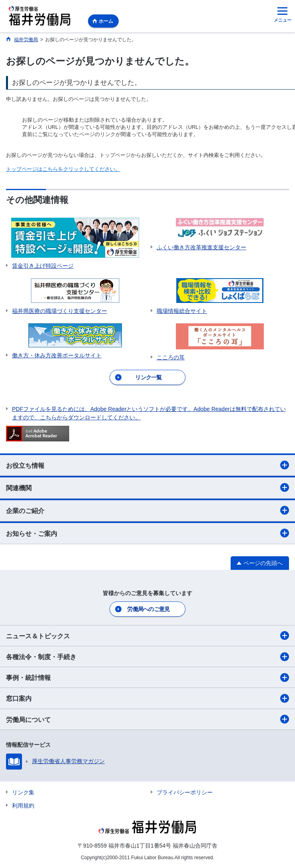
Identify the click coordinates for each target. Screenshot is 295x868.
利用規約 (23, 806)
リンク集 (23, 792)
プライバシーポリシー (185, 792)
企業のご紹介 (147, 510)
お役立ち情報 (147, 465)
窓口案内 (147, 698)
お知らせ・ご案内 (147, 533)
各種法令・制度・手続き (147, 657)
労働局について (147, 719)
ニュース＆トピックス (147, 635)
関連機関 (147, 487)
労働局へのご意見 (148, 609)
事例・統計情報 (147, 678)
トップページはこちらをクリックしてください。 (63, 169)
